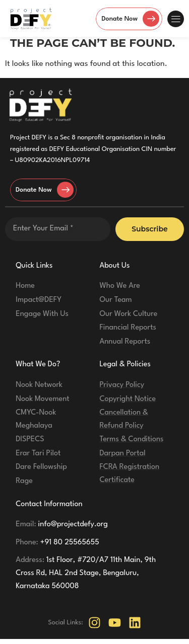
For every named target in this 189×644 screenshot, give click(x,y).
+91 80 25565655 (57, 547)
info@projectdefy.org (62, 530)
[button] (176, 19)
